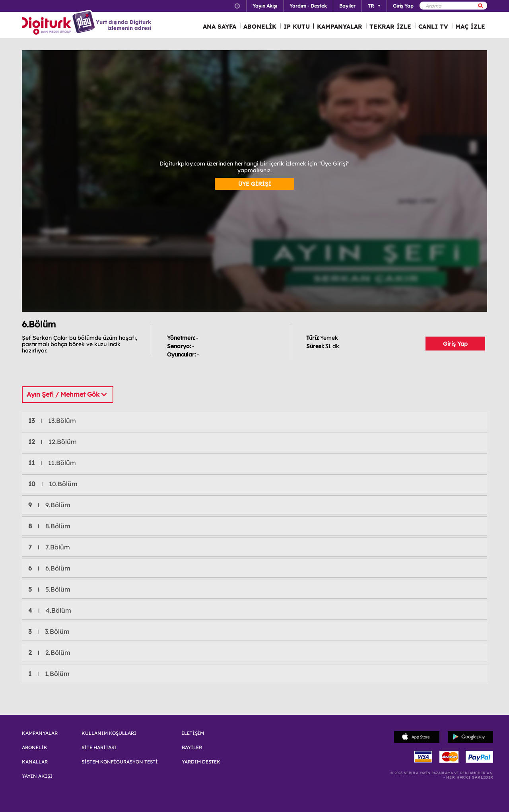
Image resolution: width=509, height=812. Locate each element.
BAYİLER (192, 748)
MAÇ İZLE (470, 26)
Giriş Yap (455, 344)
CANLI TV (433, 26)
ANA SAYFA (220, 26)
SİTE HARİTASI (99, 748)
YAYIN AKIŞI (37, 776)
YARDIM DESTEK (201, 762)
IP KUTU (297, 26)
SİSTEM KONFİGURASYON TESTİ (120, 762)
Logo (59, 23)
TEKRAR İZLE (390, 26)
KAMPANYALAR (340, 26)
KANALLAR (35, 762)
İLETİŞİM (193, 733)
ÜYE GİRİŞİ (255, 184)
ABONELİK (260, 26)
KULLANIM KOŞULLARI (109, 733)
